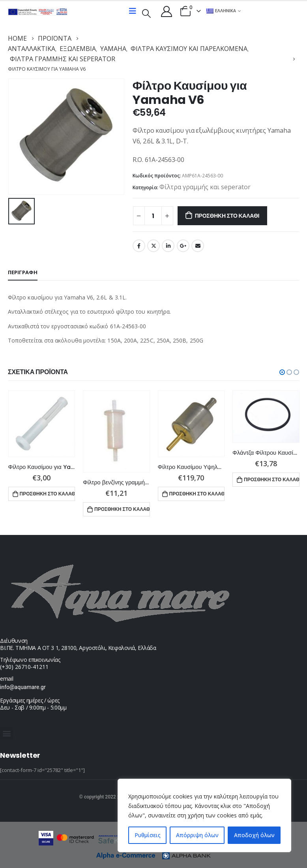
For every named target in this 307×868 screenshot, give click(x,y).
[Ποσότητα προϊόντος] (153, 216)
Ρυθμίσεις (148, 835)
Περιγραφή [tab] (23, 272)
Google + (183, 246)
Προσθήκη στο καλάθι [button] (48, 494)
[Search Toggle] (146, 13)
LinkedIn (168, 246)
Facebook (139, 246)
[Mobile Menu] (133, 11)
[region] (204, 815)
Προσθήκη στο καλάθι (227, 216)
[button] (282, 372)
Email (198, 246)
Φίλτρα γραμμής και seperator (205, 187)
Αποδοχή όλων (254, 835)
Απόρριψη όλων (197, 835)
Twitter (153, 246)
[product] (42, 424)
